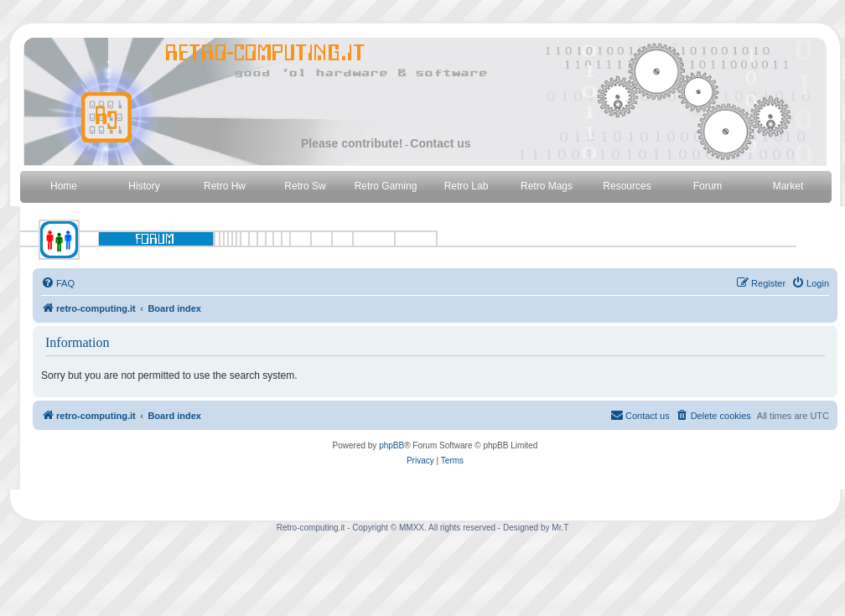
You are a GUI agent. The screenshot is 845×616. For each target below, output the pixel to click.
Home (64, 186)
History (144, 186)
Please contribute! (352, 143)
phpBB (391, 445)
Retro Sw (305, 186)
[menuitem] (58, 283)
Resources (627, 186)
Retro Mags (547, 186)
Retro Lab (467, 186)
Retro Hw (225, 186)
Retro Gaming (386, 186)
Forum (708, 186)
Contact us (440, 143)
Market (788, 186)
